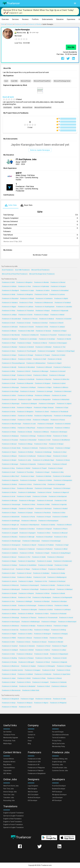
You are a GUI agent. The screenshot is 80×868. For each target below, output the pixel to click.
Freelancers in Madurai (47, 319)
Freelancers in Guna (63, 585)
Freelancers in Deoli (48, 670)
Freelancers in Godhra (25, 634)
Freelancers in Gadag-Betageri (61, 553)
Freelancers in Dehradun (10, 327)
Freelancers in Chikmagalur (46, 666)
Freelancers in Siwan (63, 670)
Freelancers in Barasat (9, 444)
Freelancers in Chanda (25, 432)
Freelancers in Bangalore (24, 282)
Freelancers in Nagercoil (61, 492)
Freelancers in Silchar (43, 593)
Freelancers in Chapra (9, 513)
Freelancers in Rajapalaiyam (59, 654)
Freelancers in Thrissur (30, 319)
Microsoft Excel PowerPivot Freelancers (15, 274)
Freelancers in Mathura (62, 428)
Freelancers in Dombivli (26, 347)
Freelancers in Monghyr (9, 509)
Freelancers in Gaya (62, 408)
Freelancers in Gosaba (40, 497)
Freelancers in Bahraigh (27, 537)
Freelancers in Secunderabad (11, 319)
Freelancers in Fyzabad (9, 593)
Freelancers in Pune (24, 287)
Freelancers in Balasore (59, 686)
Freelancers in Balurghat (29, 610)
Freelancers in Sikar (59, 513)
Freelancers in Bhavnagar (40, 371)
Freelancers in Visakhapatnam (45, 307)
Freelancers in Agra (64, 335)
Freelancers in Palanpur (26, 658)
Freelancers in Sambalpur (41, 573)
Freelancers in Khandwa (10, 537)
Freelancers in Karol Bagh (10, 391)
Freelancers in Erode (9, 383)
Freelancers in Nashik (64, 339)
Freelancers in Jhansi (42, 412)
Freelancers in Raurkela (44, 379)
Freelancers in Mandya (28, 626)
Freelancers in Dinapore (26, 593)
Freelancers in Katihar (48, 525)
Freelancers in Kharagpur (27, 501)
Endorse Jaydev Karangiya (40, 150)
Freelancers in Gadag (58, 573)
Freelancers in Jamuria (9, 581)
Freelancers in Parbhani (26, 452)
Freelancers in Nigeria (41, 703)
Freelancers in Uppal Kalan (62, 674)
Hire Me (71, 47)
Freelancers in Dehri (8, 642)
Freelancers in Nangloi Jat (10, 525)
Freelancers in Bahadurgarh (11, 589)
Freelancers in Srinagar (26, 355)
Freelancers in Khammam (55, 557)
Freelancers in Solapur (9, 355)
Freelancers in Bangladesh (10, 699)
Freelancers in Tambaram (27, 549)
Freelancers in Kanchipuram (58, 497)
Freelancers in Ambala (9, 606)
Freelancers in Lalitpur (59, 650)
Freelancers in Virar (8, 602)
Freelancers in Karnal (44, 492)
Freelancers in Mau (57, 472)
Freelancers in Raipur (60, 331)
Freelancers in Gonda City (10, 630)
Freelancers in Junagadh (10, 533)
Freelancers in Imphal (24, 497)
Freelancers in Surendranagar (51, 541)
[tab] (11, 205)
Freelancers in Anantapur (28, 480)
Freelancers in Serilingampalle (62, 598)
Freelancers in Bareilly (9, 367)
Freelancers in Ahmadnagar (63, 416)
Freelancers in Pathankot (44, 549)
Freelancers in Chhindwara (10, 626)
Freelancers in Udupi (61, 565)
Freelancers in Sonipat (55, 468)
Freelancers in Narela (55, 359)
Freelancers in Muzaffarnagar (11, 424)
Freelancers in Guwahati (63, 319)
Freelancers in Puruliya (9, 662)
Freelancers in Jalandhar (64, 307)
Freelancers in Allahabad (43, 347)
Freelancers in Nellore (9, 416)
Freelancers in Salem (58, 355)
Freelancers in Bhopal (27, 299)
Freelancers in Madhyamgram (57, 577)
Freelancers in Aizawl (60, 456)
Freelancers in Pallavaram (10, 585)
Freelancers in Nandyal (45, 565)
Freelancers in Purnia (28, 517)
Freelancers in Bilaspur (9, 456)
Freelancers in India (59, 699)
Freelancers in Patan (39, 678)
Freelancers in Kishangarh (42, 634)
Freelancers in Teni (59, 347)
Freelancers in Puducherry (62, 367)
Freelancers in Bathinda (44, 476)
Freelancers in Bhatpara (42, 396)
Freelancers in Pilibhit (9, 638)
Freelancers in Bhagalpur (41, 420)
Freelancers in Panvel (43, 646)
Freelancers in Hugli (62, 545)
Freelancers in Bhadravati (56, 569)
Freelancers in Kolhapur (28, 388)
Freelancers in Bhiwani (64, 525)
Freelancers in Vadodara (10, 303)
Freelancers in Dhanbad (9, 347)
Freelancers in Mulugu (25, 444)
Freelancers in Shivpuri (39, 569)
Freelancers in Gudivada (10, 686)
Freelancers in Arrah (9, 497)
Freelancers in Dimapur (49, 622)
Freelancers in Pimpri (9, 343)
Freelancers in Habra (42, 614)
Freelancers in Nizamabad (28, 440)
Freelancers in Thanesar (29, 618)
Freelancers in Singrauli (44, 529)
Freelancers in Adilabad (25, 674)
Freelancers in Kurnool (9, 400)
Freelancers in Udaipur (41, 315)
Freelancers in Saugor (42, 472)
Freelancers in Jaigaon (26, 581)
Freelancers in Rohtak (44, 436)
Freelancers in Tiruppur (42, 355)
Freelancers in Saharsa (45, 606)
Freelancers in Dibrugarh (26, 662)
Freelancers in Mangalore (25, 412)
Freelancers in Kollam (9, 420)
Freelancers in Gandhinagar (11, 521)
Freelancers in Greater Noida (11, 448)
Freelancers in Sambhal (60, 517)
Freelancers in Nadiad (60, 509)
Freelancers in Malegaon (29, 404)
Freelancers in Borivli (23, 371)
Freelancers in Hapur (28, 476)
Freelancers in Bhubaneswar (44, 303)
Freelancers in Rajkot (61, 299)
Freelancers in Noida (9, 295)
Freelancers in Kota (42, 327)
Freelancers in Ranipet (9, 460)
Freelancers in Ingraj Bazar (27, 561)
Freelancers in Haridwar (27, 529)
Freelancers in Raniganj (60, 634)
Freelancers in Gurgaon (58, 287)
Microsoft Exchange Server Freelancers (42, 274)
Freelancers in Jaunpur (44, 561)
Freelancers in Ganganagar (56, 484)
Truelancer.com (46, 865)
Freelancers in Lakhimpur (62, 610)
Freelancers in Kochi (8, 323)
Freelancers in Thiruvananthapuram (13, 363)
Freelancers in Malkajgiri (24, 602)
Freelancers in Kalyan (24, 343)
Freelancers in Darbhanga (43, 452)
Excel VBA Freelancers (22, 270)
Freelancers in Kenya (9, 703)
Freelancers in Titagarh (59, 646)
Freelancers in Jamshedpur (28, 339)
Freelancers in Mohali (57, 315)
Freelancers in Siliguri (45, 388)
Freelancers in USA (25, 707)
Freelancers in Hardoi (60, 658)
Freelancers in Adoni (9, 573)
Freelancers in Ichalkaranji (27, 456)
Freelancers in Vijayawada (60, 311)
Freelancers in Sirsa (61, 537)
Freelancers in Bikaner (9, 331)
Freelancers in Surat (41, 295)
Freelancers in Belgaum (24, 408)
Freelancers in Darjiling (9, 658)
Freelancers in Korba (9, 412)
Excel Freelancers (8, 270)
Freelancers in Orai (41, 581)
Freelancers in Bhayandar (25, 383)
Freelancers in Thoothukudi (59, 412)
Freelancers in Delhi (8, 282)
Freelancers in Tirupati (39, 468)
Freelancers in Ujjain (25, 400)
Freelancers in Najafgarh (10, 339)
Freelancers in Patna (9, 311)
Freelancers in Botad (9, 682)
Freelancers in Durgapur (43, 383)
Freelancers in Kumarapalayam (48, 521)
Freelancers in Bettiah (27, 650)
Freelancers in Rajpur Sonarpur (44, 408)
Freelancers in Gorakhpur (47, 339)
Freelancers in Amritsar (40, 323)
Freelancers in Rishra (24, 682)
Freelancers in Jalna (24, 460)
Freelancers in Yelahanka (58, 682)
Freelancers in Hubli (40, 359)
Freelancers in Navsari (9, 557)
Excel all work (8, 97)
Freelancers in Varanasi (43, 331)
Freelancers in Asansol (27, 391)
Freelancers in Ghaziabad (10, 299)
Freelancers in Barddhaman (61, 440)
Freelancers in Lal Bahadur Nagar (43, 460)
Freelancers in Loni (8, 569)
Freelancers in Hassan (39, 642)
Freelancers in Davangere (47, 404)
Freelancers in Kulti (44, 440)
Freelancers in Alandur (48, 585)
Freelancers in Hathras (43, 650)
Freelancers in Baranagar (10, 464)
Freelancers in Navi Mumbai (11, 335)
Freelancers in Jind (39, 577)
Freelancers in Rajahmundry (43, 416)
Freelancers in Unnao (9, 577)
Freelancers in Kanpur (43, 311)
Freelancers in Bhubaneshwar (36, 363)
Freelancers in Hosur (9, 488)
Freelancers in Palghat (9, 634)
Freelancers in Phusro (60, 529)
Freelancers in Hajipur (61, 626)
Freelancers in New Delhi (26, 331)
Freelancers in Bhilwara (41, 432)
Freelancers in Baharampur (31, 541)
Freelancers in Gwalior (27, 327)
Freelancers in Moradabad (26, 367)
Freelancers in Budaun (24, 577)
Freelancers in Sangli (9, 375)
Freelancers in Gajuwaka (28, 464)
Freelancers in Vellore (9, 396)
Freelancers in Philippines (58, 703)
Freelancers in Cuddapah (10, 650)
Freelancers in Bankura (44, 626)
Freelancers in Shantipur (42, 602)
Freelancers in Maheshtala (61, 400)
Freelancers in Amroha (9, 549)
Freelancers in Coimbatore (44, 299)
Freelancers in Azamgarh (40, 682)
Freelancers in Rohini (25, 359)
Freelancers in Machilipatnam (30, 525)
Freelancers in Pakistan (10, 707)
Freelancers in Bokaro (40, 375)
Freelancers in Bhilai (8, 371)
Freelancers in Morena (9, 598)
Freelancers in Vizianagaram (11, 545)
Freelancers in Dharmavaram (11, 690)
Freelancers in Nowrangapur (58, 343)
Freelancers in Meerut (40, 343)
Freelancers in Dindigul (63, 448)
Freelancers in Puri (24, 557)
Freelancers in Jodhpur (9, 315)
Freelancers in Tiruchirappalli (26, 351)
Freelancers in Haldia (39, 557)
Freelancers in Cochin (25, 315)
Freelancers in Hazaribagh (30, 589)
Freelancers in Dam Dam (43, 658)
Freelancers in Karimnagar (43, 488)
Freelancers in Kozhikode (26, 379)
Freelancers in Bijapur (44, 456)
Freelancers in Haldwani (26, 614)
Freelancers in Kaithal (46, 610)
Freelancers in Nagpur (9, 307)
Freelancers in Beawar (25, 638)
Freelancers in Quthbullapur (27, 492)
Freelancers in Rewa (29, 505)
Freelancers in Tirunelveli (48, 335)
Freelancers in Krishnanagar (27, 606)
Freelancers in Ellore (44, 533)
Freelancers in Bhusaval (60, 533)
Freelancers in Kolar (8, 654)
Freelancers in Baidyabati (27, 686)
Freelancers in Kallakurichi (30, 335)
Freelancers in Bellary (9, 428)
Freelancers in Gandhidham (28, 565)
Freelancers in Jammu (59, 396)
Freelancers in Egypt (27, 699)
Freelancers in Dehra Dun (61, 379)
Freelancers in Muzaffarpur (26, 428)
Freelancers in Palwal (43, 662)
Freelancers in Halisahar (27, 646)
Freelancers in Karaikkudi (44, 537)
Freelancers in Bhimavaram (11, 610)
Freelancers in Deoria (23, 642)
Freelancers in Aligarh (54, 363)
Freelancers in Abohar (41, 638)
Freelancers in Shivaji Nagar (66, 351)
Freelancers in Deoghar (26, 509)
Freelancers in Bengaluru (25, 295)
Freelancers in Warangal (57, 375)
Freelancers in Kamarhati (45, 428)
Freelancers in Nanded (9, 379)
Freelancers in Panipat (46, 448)
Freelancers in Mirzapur (10, 501)
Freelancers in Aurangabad (46, 351)
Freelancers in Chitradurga (10, 618)
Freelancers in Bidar (43, 505)
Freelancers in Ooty (40, 484)
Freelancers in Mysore (9, 359)
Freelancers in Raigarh (64, 666)
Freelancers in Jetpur (9, 678)
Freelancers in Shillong (58, 630)
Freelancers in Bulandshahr (11, 517)
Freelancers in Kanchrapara (11, 622)
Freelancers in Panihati (25, 416)
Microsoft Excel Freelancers (40, 270)
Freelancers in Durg (8, 468)
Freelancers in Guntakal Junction (12, 670)
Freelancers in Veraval (24, 573)
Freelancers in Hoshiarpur (57, 581)
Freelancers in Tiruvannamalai (48, 618)
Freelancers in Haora (9, 351)
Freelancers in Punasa (58, 420)
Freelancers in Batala (61, 606)
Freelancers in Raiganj (9, 561)
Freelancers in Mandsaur (25, 654)
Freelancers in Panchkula (42, 513)
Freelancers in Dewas (63, 460)
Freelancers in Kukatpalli (45, 424)
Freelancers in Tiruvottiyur (25, 472)
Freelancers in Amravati (58, 371)
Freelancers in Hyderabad (41, 287)
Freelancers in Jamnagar (45, 391)
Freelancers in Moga (56, 638)
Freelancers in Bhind (61, 549)
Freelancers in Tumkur (60, 436)
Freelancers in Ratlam (45, 480)
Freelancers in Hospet (44, 517)
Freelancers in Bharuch (47, 589)
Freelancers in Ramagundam (63, 480)
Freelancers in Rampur (56, 444)
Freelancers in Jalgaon (64, 404)
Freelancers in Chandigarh (10, 291)
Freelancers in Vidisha (9, 614)
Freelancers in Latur (29, 424)
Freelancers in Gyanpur (25, 513)
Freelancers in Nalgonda (59, 662)
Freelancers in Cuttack (24, 375)
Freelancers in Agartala (59, 505)
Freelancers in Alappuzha (10, 480)
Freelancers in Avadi (8, 472)
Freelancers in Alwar (60, 452)
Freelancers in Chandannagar (11, 541)
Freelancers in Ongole (42, 553)
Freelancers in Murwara (29, 521)
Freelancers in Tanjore (9, 452)
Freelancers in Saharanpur (63, 391)
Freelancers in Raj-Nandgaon (42, 598)
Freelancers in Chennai (58, 282)
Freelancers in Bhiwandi (44, 367)
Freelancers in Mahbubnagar (31, 622)
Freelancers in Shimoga (28, 436)
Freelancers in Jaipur (27, 291)
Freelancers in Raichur (9, 492)
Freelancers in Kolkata (9, 287)
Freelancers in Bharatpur (25, 488)
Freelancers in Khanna (54, 678)
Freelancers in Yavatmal (10, 646)
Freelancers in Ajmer (59, 383)
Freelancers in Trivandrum (25, 311)
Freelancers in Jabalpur (57, 327)
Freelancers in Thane (26, 303)
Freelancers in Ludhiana (26, 307)
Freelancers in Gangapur (33, 670)
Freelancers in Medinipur (65, 589)
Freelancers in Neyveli (29, 545)
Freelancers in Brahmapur (59, 432)
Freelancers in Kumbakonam (63, 561)
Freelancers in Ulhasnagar (10, 388)
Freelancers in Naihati (23, 468)
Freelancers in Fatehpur (10, 565)
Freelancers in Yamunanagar (11, 505)
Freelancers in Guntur (24, 323)
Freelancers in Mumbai (41, 282)
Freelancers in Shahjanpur (10, 436)
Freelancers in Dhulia (24, 420)
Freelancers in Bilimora (61, 388)
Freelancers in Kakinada (30, 448)
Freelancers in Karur (25, 484)
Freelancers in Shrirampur (62, 488)
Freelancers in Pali (60, 501)
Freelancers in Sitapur (23, 569)
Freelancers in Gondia (41, 654)
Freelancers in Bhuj (26, 630)
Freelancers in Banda (58, 593)
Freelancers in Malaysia (25, 703)
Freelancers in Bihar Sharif (10, 476)
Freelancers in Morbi (24, 678)
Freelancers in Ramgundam (42, 400)
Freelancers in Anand (66, 618)
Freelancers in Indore (43, 291)
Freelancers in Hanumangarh (30, 585)
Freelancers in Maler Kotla (31, 690)
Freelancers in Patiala (9, 432)
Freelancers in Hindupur (42, 630)
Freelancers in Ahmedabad (60, 291)
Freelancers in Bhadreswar (11, 666)
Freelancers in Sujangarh (27, 533)
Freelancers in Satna (44, 464)
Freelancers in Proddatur (46, 545)
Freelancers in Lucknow (57, 295)
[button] (5, 19)
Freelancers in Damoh (9, 674)
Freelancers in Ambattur (63, 424)
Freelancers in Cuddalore (10, 553)
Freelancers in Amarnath (45, 501)
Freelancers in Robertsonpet (67, 622)
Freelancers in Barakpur (59, 602)
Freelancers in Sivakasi (9, 484)
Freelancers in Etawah (60, 464)
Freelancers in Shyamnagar (11, 404)
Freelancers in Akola (9, 408)
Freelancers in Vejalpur (28, 666)
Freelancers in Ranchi (56, 323)
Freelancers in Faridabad (63, 303)
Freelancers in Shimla (27, 553)
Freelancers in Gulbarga (25, 396)
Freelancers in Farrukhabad (62, 476)
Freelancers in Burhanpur (43, 509)
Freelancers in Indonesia (43, 699)
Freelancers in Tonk (24, 598)
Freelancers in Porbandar (58, 614)
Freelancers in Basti (43, 686)
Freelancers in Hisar (41, 444)
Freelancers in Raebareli (10, 529)
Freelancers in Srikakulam (43, 674)
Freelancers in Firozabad (10, 440)
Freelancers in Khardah (56, 642)
